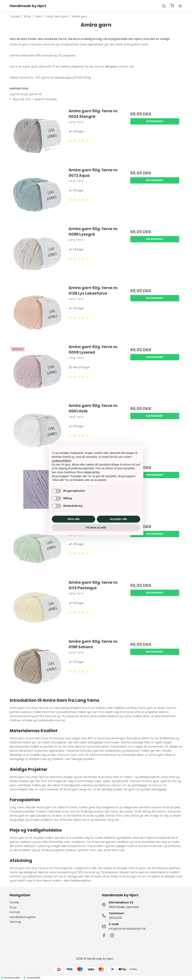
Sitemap (15, 922)
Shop (13, 907)
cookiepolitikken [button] (62, 461)
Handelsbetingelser (23, 917)
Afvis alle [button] (73, 519)
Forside (14, 902)
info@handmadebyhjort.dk (127, 929)
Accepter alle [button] (118, 519)
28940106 (115, 918)
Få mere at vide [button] (96, 527)
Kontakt (15, 912)
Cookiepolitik (33, 978)
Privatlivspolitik (12, 978)
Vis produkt (155, 121)
